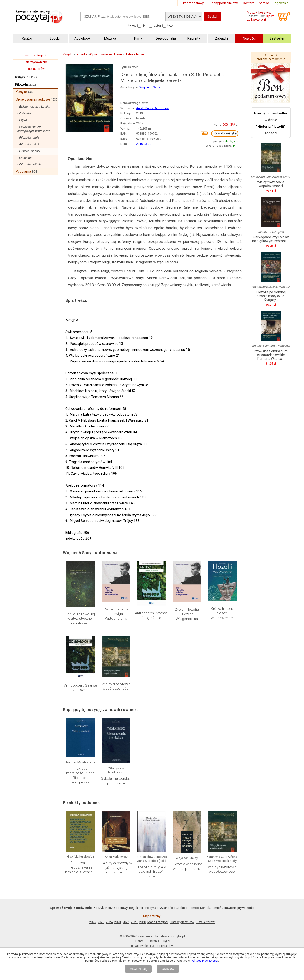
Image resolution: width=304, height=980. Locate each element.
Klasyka (21, 92)
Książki (21, 77)
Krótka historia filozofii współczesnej (222, 613)
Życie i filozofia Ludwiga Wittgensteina (116, 614)
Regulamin (136, 908)
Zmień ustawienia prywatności (233, 908)
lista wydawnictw (36, 62)
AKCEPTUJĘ (138, 969)
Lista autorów (205, 922)
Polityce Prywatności (204, 961)
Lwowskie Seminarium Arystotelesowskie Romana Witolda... (271, 355)
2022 (126, 922)
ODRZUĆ (168, 969)
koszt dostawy (193, 3)
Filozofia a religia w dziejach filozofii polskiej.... (151, 872)
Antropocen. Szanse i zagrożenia (151, 615)
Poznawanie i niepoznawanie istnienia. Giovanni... (81, 867)
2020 (142, 922)
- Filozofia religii (28, 144)
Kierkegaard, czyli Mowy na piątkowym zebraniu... (271, 239)
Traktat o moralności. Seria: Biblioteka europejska (81, 776)
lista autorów (36, 69)
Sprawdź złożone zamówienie (271, 57)
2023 (118, 922)
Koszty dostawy (116, 908)
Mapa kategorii (158, 922)
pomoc (264, 3)
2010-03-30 (144, 144)
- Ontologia (25, 158)
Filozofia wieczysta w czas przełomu (187, 867)
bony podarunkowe (225, 3)
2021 (134, 922)
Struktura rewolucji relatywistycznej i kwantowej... (81, 619)
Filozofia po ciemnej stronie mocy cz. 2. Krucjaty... (271, 296)
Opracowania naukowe (33, 99)
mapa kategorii (36, 55)
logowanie (281, 3)
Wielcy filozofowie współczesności (116, 686)
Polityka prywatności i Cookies (166, 908)
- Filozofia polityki (29, 164)
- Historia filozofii (29, 151)
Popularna (23, 171)
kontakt (249, 3)
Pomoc (194, 908)
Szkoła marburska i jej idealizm (116, 781)
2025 (101, 922)
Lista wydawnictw (182, 922)
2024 (109, 922)
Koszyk (99, 908)
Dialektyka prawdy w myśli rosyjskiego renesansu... (116, 868)
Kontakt (206, 908)
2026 (93, 922)
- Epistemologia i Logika (34, 106)
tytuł (170, 26)
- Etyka (22, 120)
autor (157, 26)
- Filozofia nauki (28, 138)
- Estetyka (24, 113)
